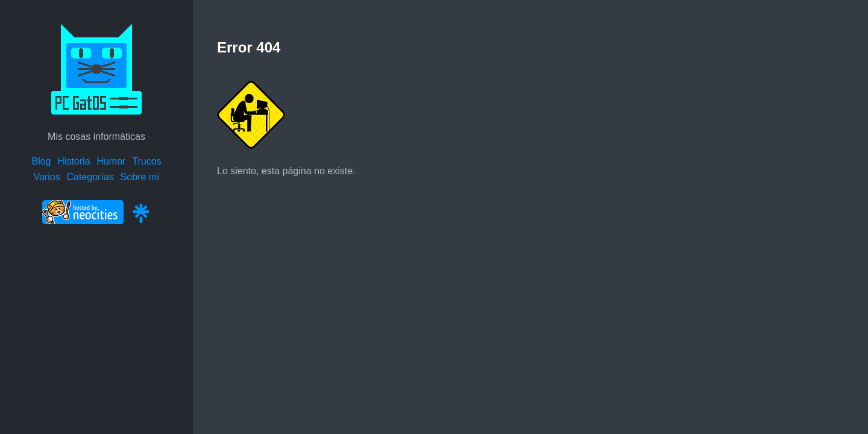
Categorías (90, 177)
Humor (111, 161)
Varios (46, 177)
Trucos (146, 161)
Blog (41, 161)
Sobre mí (140, 177)
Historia (74, 161)
